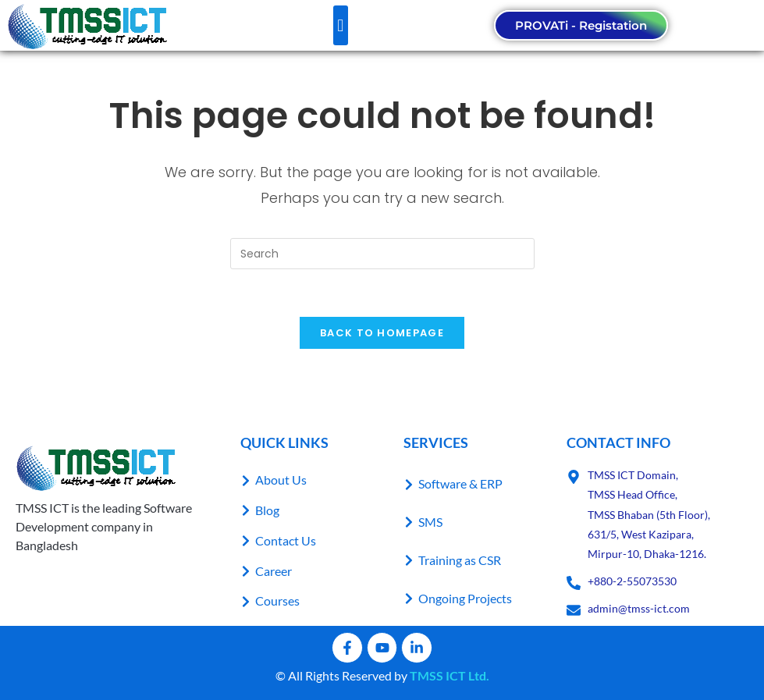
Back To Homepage (382, 333)
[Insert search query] (382, 254)
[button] (341, 25)
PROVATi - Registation (581, 25)
